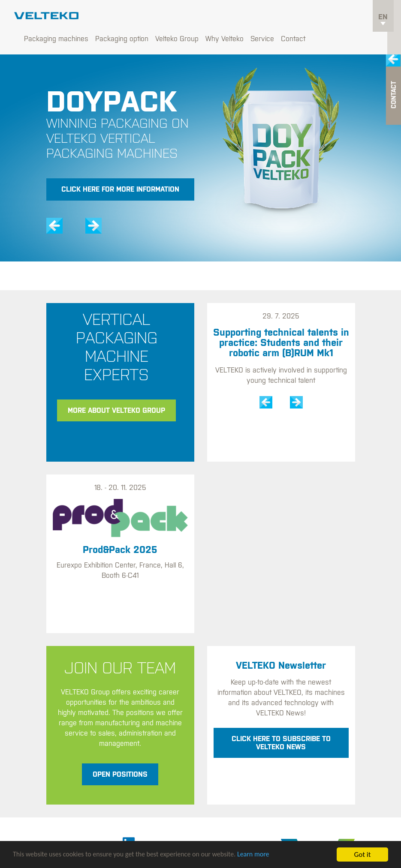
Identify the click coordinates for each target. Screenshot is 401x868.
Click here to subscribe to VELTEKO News (281, 721)
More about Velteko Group (116, 389)
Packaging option (184, 17)
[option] (200, 151)
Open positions (120, 753)
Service (325, 17)
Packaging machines (119, 17)
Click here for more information (120, 168)
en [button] (383, 20)
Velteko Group (240, 17)
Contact (356, 17)
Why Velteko (287, 17)
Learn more (268, 855)
